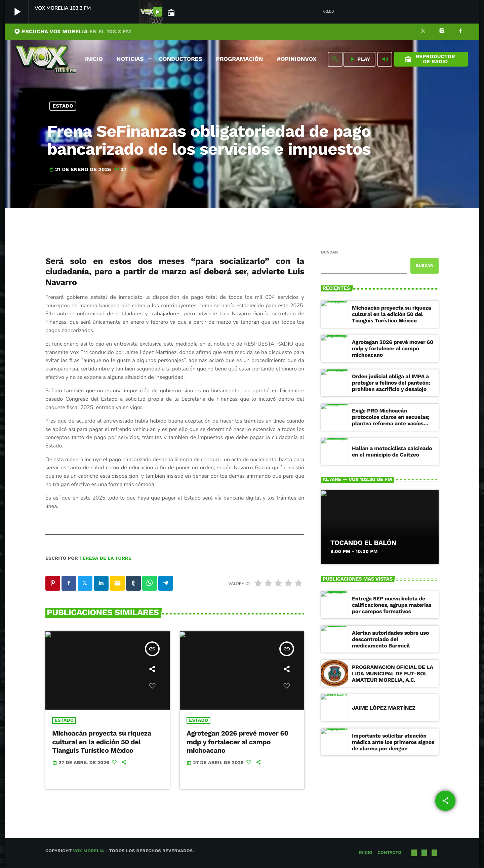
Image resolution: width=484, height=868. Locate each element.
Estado (63, 106)
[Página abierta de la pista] (170, 12)
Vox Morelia (88, 851)
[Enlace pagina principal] (46, 59)
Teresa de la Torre (105, 558)
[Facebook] (460, 32)
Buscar (329, 252)
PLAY (359, 59)
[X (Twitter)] (423, 32)
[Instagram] (442, 32)
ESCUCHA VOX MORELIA (73, 31)
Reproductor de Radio (430, 59)
